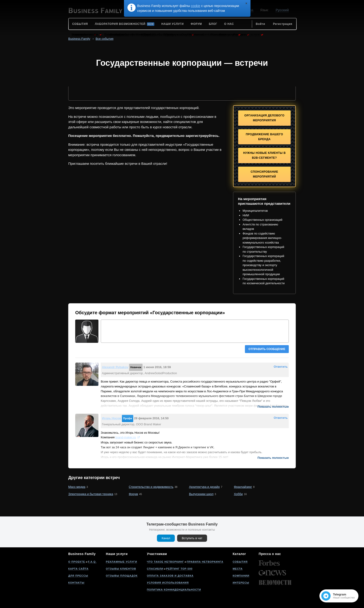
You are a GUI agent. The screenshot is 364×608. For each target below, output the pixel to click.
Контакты (76, 583)
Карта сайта (78, 569)
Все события (105, 39)
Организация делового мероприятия (265, 118)
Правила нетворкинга (205, 562)
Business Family (79, 39)
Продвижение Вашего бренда (265, 137)
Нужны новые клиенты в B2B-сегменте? (264, 155)
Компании (241, 576)
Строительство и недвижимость (151, 487)
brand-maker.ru (126, 437)
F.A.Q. (92, 562)
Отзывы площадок (122, 576)
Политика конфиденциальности (174, 590)
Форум (133, 494)
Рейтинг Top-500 (179, 569)
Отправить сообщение (267, 349)
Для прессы (78, 576)
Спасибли (155, 569)
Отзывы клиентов (121, 569)
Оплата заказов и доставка (170, 576)
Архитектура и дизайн (204, 487)
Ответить (281, 367)
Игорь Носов (111, 418)
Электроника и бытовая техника (91, 494)
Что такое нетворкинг (166, 562)
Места (238, 569)
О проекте (77, 562)
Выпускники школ (201, 494)
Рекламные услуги (122, 562)
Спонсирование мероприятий (264, 174)
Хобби (238, 494)
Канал (166, 538)
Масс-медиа (77, 487)
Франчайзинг (243, 487)
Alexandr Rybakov (115, 367)
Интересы (241, 583)
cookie (195, 6)
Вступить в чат (192, 538)
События (240, 562)
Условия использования (168, 583)
